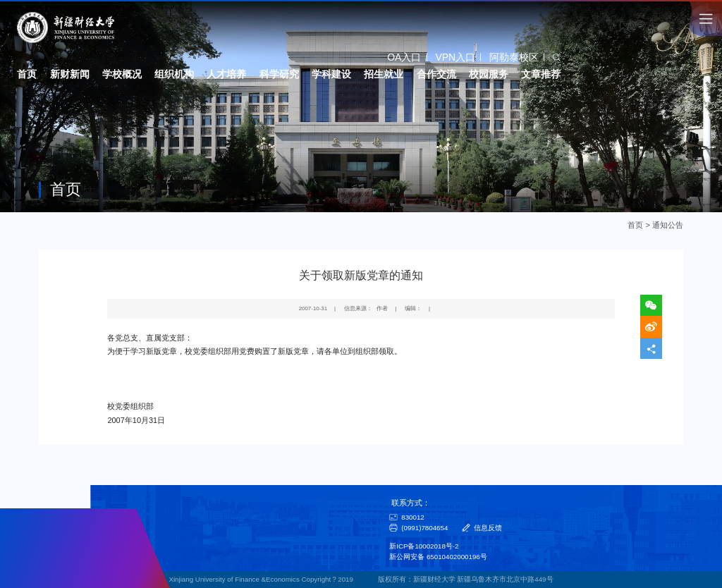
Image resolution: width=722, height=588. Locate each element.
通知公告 (668, 225)
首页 (636, 225)
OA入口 (404, 57)
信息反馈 (488, 528)
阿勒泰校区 (514, 57)
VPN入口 (455, 57)
